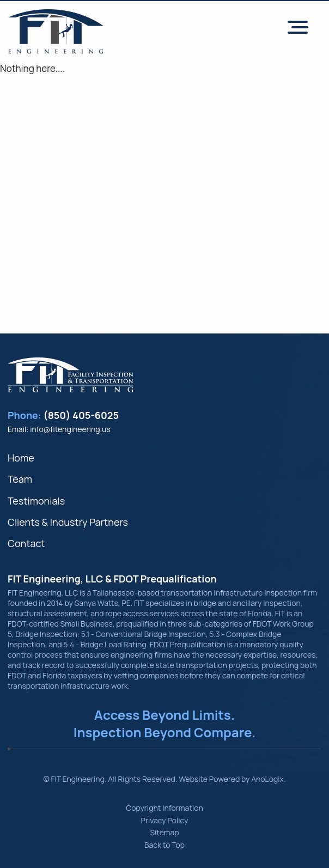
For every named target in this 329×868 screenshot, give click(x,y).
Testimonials (36, 501)
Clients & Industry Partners (68, 522)
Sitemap (164, 832)
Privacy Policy (165, 820)
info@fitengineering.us (70, 429)
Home (21, 458)
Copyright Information (164, 808)
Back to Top (164, 845)
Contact (26, 543)
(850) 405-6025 (81, 415)
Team (20, 479)
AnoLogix (267, 779)
